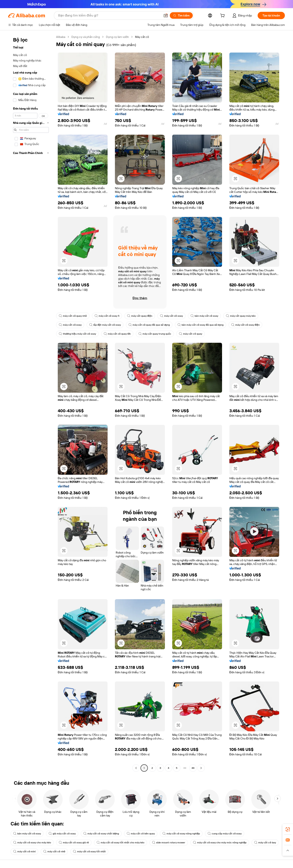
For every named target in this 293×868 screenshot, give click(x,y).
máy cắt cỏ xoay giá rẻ (74, 843)
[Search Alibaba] (109, 15)
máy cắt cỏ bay (265, 843)
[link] (288, 829)
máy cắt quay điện (140, 316)
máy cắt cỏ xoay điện (245, 325)
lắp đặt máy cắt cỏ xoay (105, 325)
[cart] (223, 16)
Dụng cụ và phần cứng (86, 37)
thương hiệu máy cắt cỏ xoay (77, 334)
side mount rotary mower (169, 843)
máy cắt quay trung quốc (155, 334)
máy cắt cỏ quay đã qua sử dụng (149, 325)
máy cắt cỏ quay (190, 334)
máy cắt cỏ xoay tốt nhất (89, 852)
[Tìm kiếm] (181, 15)
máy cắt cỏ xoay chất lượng (101, 834)
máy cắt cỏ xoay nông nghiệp (181, 834)
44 (193, 768)
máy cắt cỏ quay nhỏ (73, 316)
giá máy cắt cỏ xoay (62, 834)
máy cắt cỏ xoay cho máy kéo (32, 843)
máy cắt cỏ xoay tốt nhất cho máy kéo (120, 843)
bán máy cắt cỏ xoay (204, 316)
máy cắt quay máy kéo (241, 316)
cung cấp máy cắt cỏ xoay (225, 834)
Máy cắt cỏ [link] (142, 37)
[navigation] (31, 403)
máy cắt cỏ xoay (171, 316)
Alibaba (61, 37)
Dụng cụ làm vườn (117, 37)
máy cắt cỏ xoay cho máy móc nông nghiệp (220, 843)
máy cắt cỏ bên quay (141, 834)
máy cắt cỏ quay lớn (117, 334)
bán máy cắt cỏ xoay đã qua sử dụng (200, 325)
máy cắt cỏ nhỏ (54, 852)
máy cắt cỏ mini (24, 852)
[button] (166, 15)
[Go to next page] (201, 768)
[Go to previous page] (136, 768)
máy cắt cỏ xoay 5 (107, 316)
